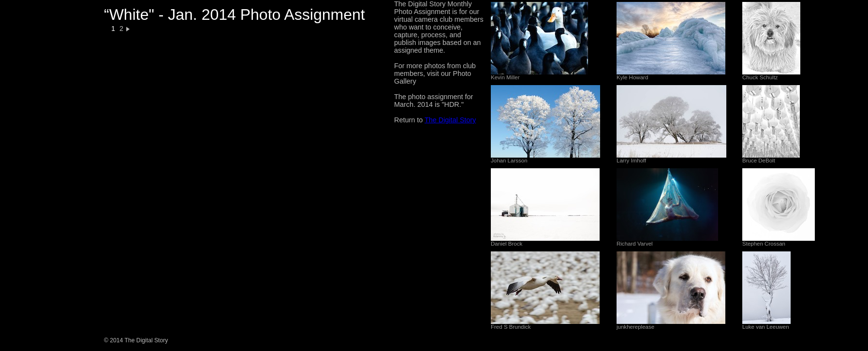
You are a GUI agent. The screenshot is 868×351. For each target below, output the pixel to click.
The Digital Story (450, 120)
